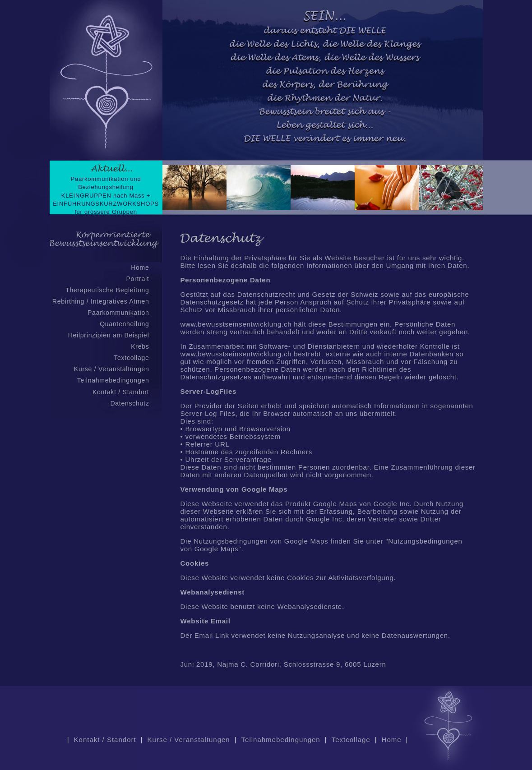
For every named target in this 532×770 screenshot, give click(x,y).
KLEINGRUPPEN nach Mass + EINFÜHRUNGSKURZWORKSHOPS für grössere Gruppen (106, 204)
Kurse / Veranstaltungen (112, 369)
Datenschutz (130, 403)
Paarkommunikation (118, 313)
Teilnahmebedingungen (113, 380)
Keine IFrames (323, 108)
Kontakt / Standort (121, 392)
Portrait (137, 279)
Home (140, 267)
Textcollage (131, 358)
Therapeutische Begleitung (107, 290)
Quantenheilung (124, 324)
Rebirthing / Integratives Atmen (101, 301)
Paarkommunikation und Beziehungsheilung (106, 183)
